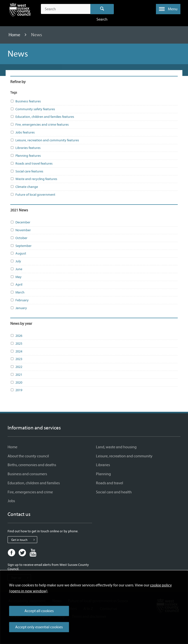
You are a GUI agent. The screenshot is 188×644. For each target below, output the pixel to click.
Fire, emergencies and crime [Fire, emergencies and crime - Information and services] (30, 492)
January (19, 308)
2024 (16, 352)
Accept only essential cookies (39, 627)
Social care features (27, 171)
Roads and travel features (31, 164)
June (16, 269)
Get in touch (24, 540)
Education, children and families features (42, 117)
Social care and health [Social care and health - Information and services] (114, 492)
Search (102, 9)
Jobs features (23, 133)
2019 (16, 390)
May (16, 277)
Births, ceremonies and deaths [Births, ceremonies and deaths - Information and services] (32, 465)
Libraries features (25, 148)
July (16, 261)
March (17, 292)
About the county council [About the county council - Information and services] (28, 456)
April (16, 285)
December (20, 222)
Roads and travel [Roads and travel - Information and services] (110, 483)
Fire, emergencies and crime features (40, 125)
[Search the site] (65, 9)
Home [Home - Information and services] (12, 447)
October (19, 238)
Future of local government (33, 195)
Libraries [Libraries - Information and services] (103, 465)
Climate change (24, 187)
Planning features (26, 156)
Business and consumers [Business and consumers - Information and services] (27, 474)
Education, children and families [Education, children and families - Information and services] (34, 483)
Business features (26, 101)
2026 (16, 336)
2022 (16, 367)
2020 (16, 383)
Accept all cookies (39, 611)
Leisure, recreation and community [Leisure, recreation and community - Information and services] (124, 456)
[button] (168, 9)
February (19, 300)
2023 (16, 359)
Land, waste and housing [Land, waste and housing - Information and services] (116, 447)
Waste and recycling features (34, 179)
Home (15, 35)
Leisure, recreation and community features (45, 140)
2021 (16, 375)
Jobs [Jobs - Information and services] (11, 501)
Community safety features (33, 109)
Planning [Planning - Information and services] (103, 474)
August (18, 254)
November (21, 230)
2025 (16, 344)
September (21, 246)
